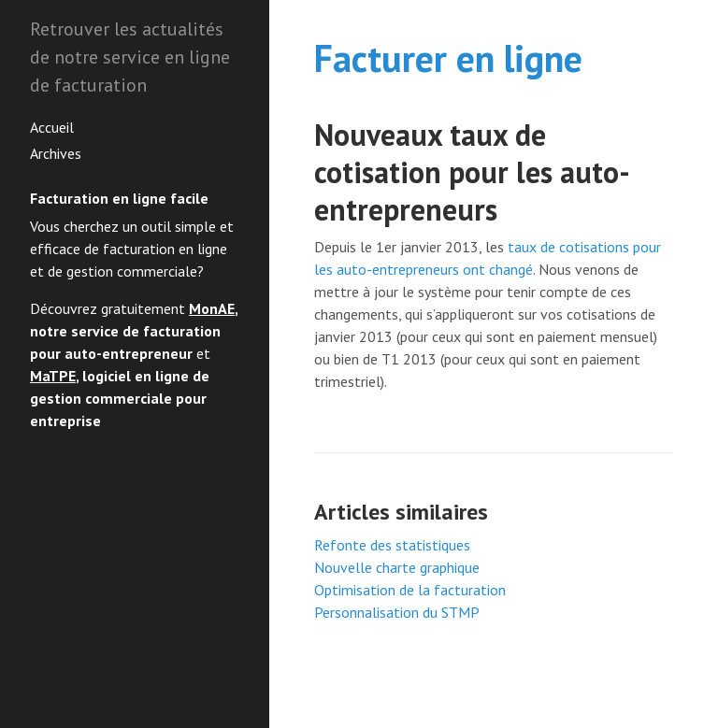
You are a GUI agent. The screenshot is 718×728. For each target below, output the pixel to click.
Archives (56, 153)
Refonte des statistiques (392, 545)
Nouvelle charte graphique (397, 567)
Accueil (52, 127)
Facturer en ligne (448, 58)
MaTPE (53, 376)
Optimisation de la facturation (410, 590)
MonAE (212, 308)
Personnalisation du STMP (397, 612)
